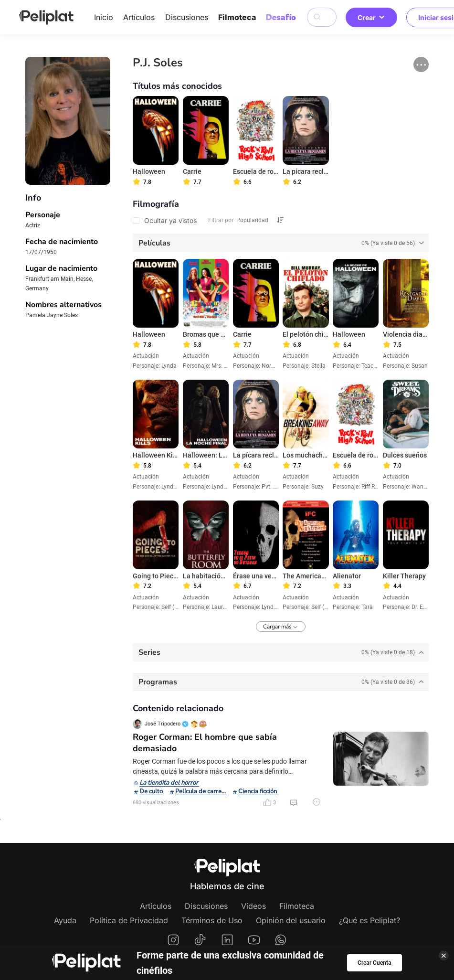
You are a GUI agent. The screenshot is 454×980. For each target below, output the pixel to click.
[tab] (281, 243)
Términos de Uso (212, 920)
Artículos (139, 17)
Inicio (104, 17)
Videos (253, 906)
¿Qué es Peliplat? (370, 920)
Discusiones (187, 17)
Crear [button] (371, 17)
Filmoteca (237, 17)
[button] (421, 64)
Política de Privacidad (129, 920)
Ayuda (65, 920)
